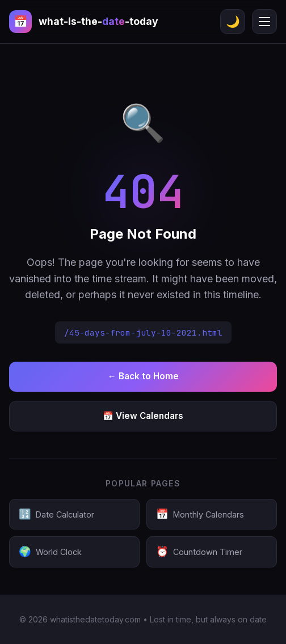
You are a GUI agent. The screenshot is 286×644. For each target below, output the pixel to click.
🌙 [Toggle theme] (233, 22)
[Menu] (264, 22)
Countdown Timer (199, 552)
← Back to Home (143, 376)
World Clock (50, 552)
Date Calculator (56, 514)
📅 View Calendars (143, 416)
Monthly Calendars (200, 514)
